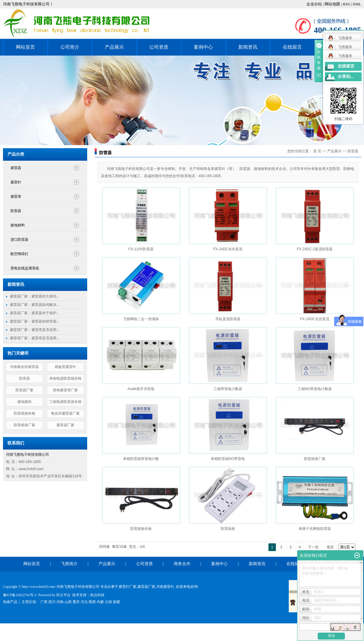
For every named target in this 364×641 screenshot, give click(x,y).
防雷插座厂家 (24, 425)
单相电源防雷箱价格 (65, 378)
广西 (44, 602)
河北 (84, 602)
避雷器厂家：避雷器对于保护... (35, 313)
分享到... (346, 77)
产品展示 (114, 47)
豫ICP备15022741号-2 (20, 595)
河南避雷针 (165, 587)
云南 (108, 602)
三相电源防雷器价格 (65, 402)
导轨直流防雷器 (228, 319)
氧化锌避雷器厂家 (65, 413)
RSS (346, 4)
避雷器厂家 (65, 425)
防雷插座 (228, 529)
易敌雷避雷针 (65, 367)
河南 (60, 602)
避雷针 (16, 182)
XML (357, 4)
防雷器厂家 (24, 390)
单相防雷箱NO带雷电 (228, 459)
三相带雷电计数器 (228, 389)
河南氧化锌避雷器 (24, 367)
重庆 (76, 602)
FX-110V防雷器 (141, 249)
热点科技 (97, 595)
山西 (68, 602)
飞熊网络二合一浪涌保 (141, 319)
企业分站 (314, 4)
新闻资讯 (248, 47)
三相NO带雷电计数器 (315, 389)
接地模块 (24, 402)
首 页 (317, 151)
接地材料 (18, 225)
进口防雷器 (19, 240)
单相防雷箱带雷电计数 (141, 459)
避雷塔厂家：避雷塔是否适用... (35, 330)
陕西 (92, 602)
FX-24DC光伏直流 (228, 249)
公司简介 (70, 47)
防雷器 (16, 211)
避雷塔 (16, 197)
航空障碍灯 (19, 254)
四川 (52, 602)
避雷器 (16, 168)
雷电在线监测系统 (25, 268)
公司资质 (159, 47)
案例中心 (203, 47)
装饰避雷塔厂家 (65, 390)
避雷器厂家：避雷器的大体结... (35, 296)
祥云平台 (63, 595)
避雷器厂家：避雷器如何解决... (35, 305)
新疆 (116, 602)
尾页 (330, 547)
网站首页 (25, 47)
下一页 (313, 547)
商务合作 (182, 564)
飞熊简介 (69, 564)
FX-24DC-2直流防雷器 (315, 249)
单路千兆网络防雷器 (315, 529)
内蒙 (100, 602)
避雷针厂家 (128, 587)
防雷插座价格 (24, 413)
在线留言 (292, 47)
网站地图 (333, 4)
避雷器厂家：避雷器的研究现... (35, 321)
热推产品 (10, 602)
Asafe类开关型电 (141, 389)
